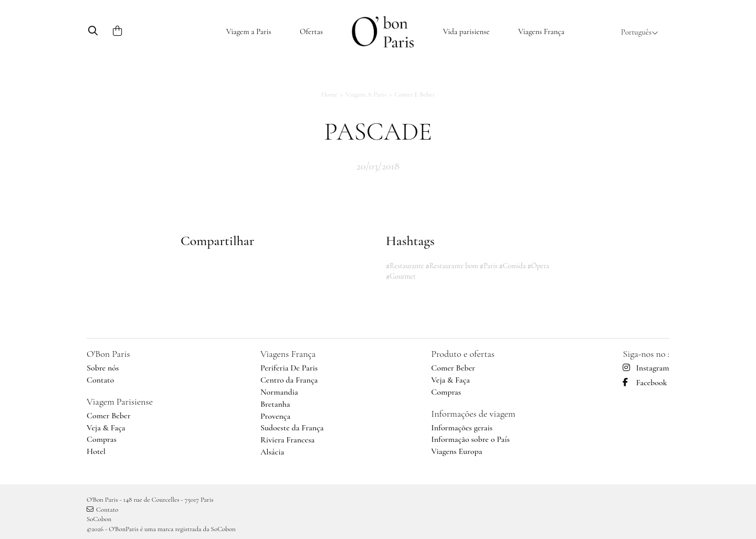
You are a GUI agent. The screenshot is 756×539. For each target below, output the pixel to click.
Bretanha (275, 404)
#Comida (512, 266)
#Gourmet (401, 276)
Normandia (279, 392)
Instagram (646, 368)
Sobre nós (103, 368)
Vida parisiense (466, 31)
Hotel (96, 451)
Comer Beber (109, 416)
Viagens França (541, 31)
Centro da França (289, 380)
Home (329, 94)
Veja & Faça (106, 428)
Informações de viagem (473, 414)
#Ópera (538, 266)
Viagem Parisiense (120, 401)
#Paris (489, 266)
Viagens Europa (456, 451)
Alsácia (272, 452)
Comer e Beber (414, 94)
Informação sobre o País (470, 439)
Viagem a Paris (249, 31)
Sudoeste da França (292, 428)
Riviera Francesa (287, 440)
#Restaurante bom (451, 266)
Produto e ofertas (463, 354)
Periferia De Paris (289, 368)
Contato (100, 380)
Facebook (645, 383)
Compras (102, 439)
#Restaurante (405, 266)
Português (640, 32)
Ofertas (311, 31)
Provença (275, 416)
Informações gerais (462, 428)
